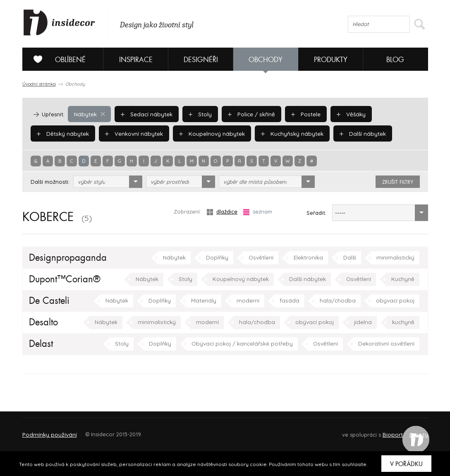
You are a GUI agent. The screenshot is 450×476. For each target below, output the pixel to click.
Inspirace (136, 60)
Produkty (331, 60)
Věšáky (346, 114)
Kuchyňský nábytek (287, 133)
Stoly (198, 114)
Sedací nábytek (145, 114)
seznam (258, 212)
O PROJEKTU (46, 431)
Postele (302, 114)
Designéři (201, 60)
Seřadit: (316, 213)
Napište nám (98, 431)
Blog (395, 60)
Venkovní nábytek (132, 133)
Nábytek (89, 114)
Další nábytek (356, 133)
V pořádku (406, 464)
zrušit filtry (398, 182)
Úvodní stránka (39, 84)
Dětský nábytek (62, 133)
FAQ (414, 431)
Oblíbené (56, 59)
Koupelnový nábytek (209, 133)
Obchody (266, 60)
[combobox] (108, 182)
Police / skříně (248, 114)
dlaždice (222, 212)
